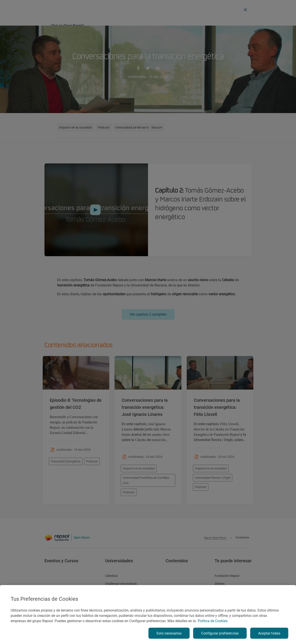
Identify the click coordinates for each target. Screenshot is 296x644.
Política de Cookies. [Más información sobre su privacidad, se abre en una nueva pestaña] (213, 621)
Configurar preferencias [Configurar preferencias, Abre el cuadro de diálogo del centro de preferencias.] (220, 633)
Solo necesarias (169, 633)
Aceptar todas (269, 633)
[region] (148, 615)
